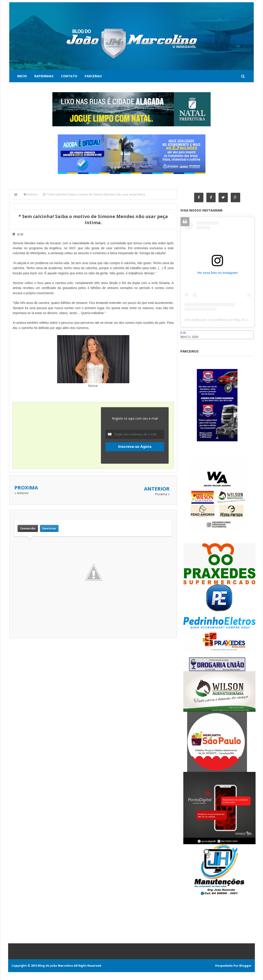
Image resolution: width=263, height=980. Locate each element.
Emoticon (49, 528)
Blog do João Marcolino (56, 966)
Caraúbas (187, 341)
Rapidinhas (44, 76)
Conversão (28, 528)
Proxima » (162, 494)
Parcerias (93, 76)
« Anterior (22, 493)
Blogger (245, 966)
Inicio (22, 76)
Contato (69, 76)
